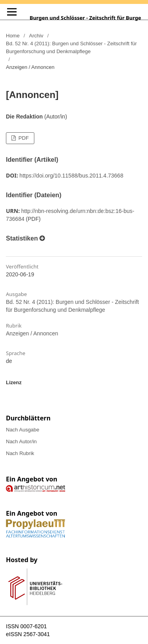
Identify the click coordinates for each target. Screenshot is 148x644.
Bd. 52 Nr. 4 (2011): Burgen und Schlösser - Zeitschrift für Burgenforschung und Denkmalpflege (71, 47)
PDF (23, 138)
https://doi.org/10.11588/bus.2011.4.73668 (71, 176)
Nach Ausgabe (23, 430)
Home (13, 36)
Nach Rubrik (20, 453)
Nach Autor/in (21, 441)
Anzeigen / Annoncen (32, 333)
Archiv (36, 36)
